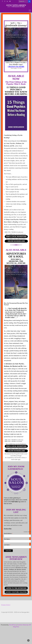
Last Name (17, 546)
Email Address (8, 534)
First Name (17, 541)
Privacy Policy (6, 605)
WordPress (13, 625)
